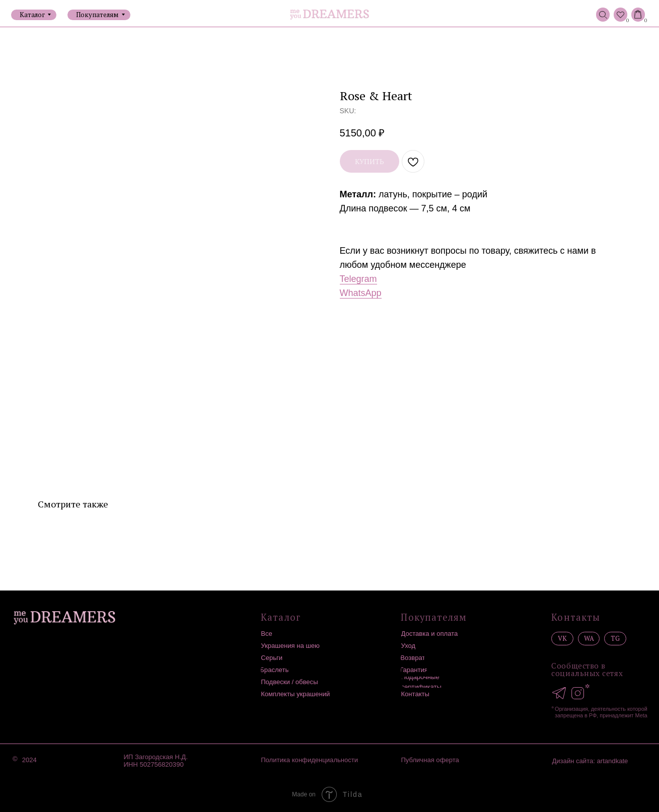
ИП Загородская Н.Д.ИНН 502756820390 (155, 761)
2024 (29, 760)
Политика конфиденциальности (309, 760)
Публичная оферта (430, 760)
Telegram (358, 279)
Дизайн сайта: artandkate (590, 761)
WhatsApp (361, 293)
